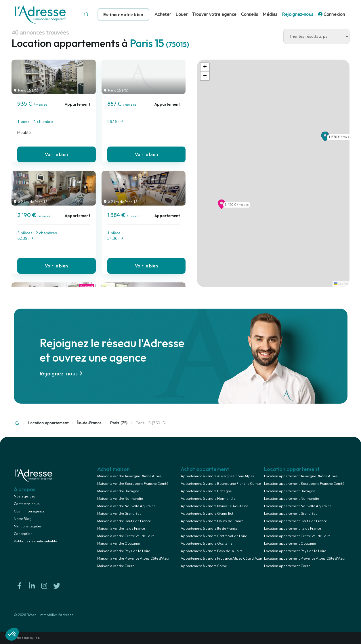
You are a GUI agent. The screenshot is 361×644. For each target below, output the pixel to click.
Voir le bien (56, 154)
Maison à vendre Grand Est (119, 514)
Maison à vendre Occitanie (118, 544)
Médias (270, 14)
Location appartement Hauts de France (295, 521)
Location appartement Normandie (291, 499)
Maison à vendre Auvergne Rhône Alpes (129, 476)
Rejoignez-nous (298, 14)
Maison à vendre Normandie (120, 499)
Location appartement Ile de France (292, 529)
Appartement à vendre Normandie (208, 499)
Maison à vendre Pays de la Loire (124, 551)
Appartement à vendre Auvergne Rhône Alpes (217, 476)
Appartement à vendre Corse (204, 566)
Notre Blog (23, 519)
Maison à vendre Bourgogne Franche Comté (133, 484)
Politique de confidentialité (35, 541)
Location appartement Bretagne (290, 491)
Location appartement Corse (287, 566)
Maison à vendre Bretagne (118, 491)
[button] (325, 140)
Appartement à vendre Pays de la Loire (212, 551)
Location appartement (48, 423)
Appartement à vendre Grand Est (207, 514)
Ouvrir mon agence (29, 511)
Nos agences (24, 496)
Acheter (163, 14)
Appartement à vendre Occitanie (206, 544)
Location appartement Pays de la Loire (295, 551)
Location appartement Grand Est (290, 514)
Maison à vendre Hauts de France (124, 521)
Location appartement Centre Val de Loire (297, 536)
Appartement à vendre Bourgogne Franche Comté (221, 484)
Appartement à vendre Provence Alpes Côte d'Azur (221, 558)
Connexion (332, 14)
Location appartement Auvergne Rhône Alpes (301, 476)
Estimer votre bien (123, 15)
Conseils (250, 14)
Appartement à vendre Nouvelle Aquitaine (214, 506)
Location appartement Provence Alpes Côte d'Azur (305, 558)
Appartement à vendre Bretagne (206, 491)
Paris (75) (119, 423)
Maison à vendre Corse (116, 566)
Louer (182, 14)
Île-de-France (89, 423)
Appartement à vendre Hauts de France (212, 521)
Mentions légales (28, 526)
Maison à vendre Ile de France (121, 529)
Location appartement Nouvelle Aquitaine (298, 506)
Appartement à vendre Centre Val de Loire (214, 536)
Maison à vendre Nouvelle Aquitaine (126, 506)
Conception (23, 534)
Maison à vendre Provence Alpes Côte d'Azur (133, 558)
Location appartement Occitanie (290, 544)
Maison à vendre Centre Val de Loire (126, 536)
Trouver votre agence (214, 14)
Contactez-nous (27, 504)
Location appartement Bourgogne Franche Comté (304, 484)
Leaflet (341, 284)
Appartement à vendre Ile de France (209, 529)
